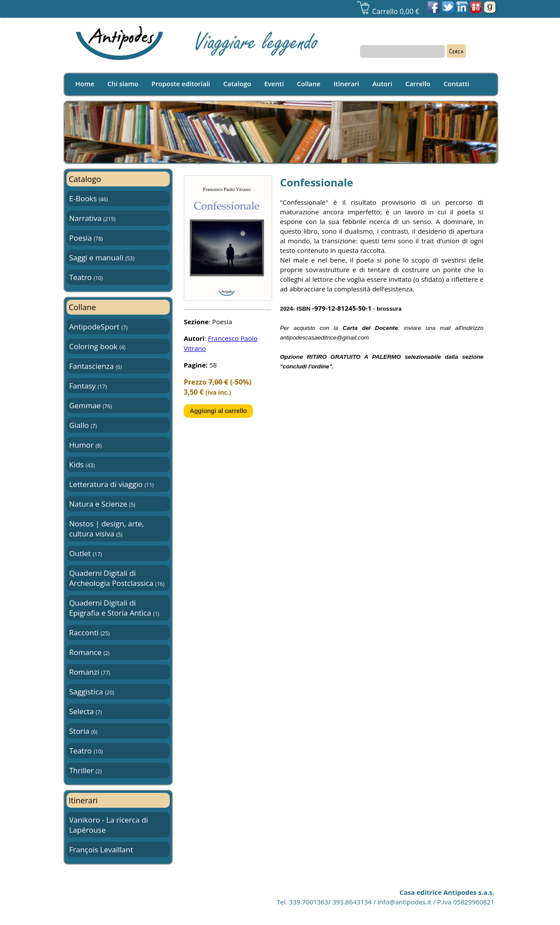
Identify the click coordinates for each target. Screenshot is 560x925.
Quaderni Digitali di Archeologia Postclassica (117, 578)
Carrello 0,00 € (388, 11)
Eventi (274, 84)
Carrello (418, 84)
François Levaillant (101, 850)
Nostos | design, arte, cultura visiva (107, 529)
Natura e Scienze (102, 504)
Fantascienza (95, 366)
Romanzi (90, 672)
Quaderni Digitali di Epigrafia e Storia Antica (114, 608)
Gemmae (91, 405)
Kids (82, 464)
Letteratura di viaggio (111, 484)
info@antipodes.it (404, 902)
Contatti (457, 84)
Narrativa (92, 218)
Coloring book (97, 346)
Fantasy (88, 386)
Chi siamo (123, 84)
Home (85, 84)
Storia (83, 731)
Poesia (86, 238)
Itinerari (347, 84)
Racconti (89, 632)
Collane (309, 84)
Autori (382, 84)
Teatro (86, 277)
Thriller (85, 770)
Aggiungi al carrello (219, 411)
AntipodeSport (98, 327)
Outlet (86, 553)
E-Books (89, 198)
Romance (89, 652)
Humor (85, 445)
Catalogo (237, 84)
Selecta (86, 711)
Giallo (83, 425)
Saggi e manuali (102, 258)
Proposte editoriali (181, 84)
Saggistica (92, 692)
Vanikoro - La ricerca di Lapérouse (108, 825)
